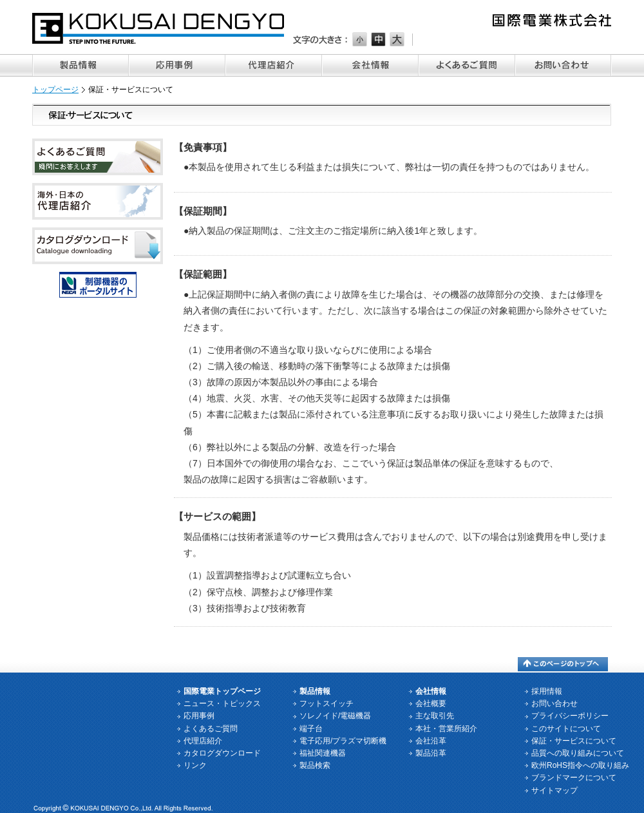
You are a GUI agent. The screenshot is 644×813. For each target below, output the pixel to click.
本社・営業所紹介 (446, 729)
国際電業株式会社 (159, 28)
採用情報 (547, 691)
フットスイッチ (327, 703)
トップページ (55, 90)
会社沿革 (431, 741)
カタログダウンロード (222, 753)
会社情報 (370, 65)
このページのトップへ (563, 664)
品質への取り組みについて (578, 753)
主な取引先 (435, 716)
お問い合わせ (563, 65)
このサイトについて (566, 729)
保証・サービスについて (574, 741)
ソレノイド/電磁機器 (335, 716)
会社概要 (431, 703)
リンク (195, 765)
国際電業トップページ (222, 691)
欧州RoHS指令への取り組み (580, 765)
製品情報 (80, 65)
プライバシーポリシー (570, 716)
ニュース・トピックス (222, 703)
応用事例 (177, 65)
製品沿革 (431, 753)
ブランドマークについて (574, 778)
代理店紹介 (274, 65)
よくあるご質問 (467, 65)
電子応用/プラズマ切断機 (343, 741)
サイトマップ (554, 790)
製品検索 (315, 765)
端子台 (311, 729)
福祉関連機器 (323, 753)
